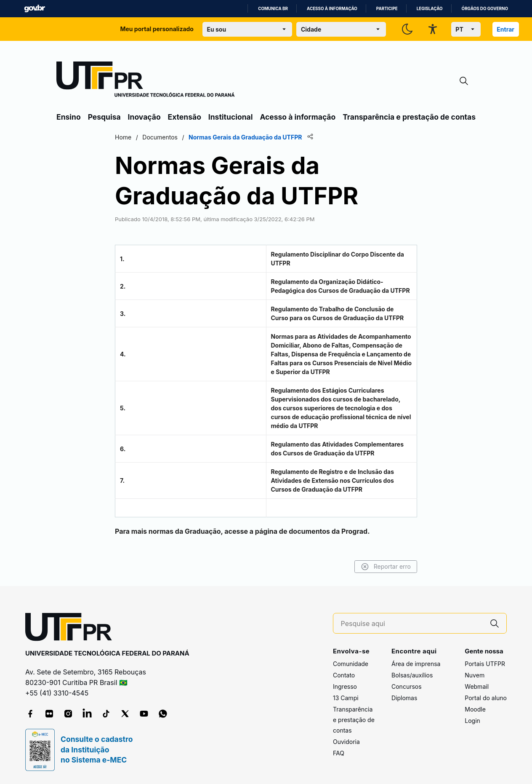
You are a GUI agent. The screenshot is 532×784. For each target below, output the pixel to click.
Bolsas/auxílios (412, 675)
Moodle (475, 709)
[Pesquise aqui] (412, 624)
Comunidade (351, 664)
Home (123, 137)
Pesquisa (104, 117)
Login (472, 721)
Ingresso (345, 686)
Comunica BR (273, 9)
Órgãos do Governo (485, 9)
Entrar (505, 29)
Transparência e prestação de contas (409, 117)
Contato (344, 675)
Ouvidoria (346, 742)
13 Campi (346, 698)
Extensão (185, 117)
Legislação (430, 9)
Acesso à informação (332, 9)
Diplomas (404, 698)
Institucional (231, 117)
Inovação (144, 117)
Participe (387, 9)
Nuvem (475, 675)
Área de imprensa (416, 664)
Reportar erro (386, 567)
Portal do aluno (486, 698)
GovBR (35, 9)
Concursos (407, 686)
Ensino (69, 117)
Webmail (477, 686)
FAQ (339, 753)
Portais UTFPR (485, 664)
